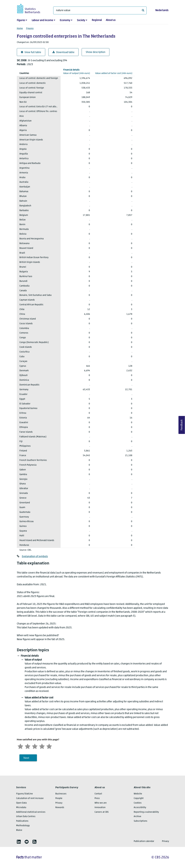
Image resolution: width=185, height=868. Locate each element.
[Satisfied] (42, 746)
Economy (65, 20)
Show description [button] (96, 52)
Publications (22, 821)
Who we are (101, 803)
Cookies (138, 803)
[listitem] (19, 842)
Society (81, 20)
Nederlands (162, 10)
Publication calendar (144, 841)
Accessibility (140, 808)
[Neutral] (35, 746)
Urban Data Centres (26, 816)
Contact (98, 794)
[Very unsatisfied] (20, 746)
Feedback (182, 425)
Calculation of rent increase (30, 798)
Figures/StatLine (24, 794)
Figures (21, 20)
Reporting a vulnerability (146, 812)
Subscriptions (141, 821)
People (59, 798)
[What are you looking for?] (100, 10)
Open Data (21, 803)
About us (111, 20)
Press (97, 798)
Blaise (19, 830)
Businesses (61, 794)
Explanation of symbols (35, 557)
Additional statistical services (31, 812)
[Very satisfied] (49, 746)
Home (20, 28)
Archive (137, 816)
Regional (97, 20)
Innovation (100, 808)
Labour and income (42, 20)
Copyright (139, 798)
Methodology (23, 826)
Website (138, 794)
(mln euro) (77, 71)
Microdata (21, 808)
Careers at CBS (102, 812)
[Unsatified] (28, 746)
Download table (63, 52)
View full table (31, 52)
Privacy (59, 803)
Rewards (60, 808)
